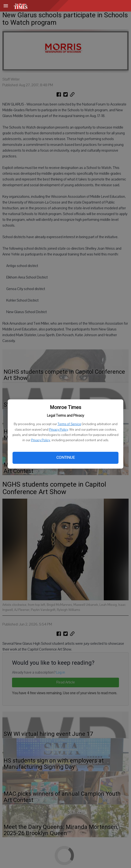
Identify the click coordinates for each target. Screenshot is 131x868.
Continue (65, 458)
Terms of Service (69, 424)
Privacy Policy (59, 430)
